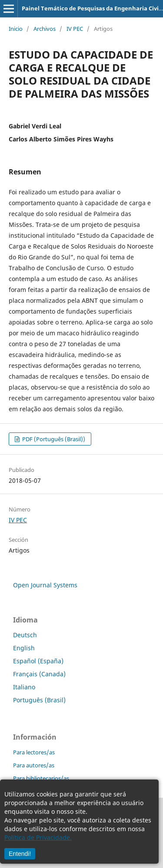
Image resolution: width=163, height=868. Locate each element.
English (24, 648)
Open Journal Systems (45, 585)
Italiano (24, 687)
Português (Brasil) (39, 700)
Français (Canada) (39, 674)
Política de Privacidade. (38, 837)
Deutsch (25, 635)
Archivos (45, 29)
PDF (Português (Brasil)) (53, 439)
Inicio (16, 29)
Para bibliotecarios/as (41, 778)
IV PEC (75, 29)
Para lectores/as (34, 752)
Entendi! (20, 854)
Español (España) (38, 661)
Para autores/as (34, 765)
